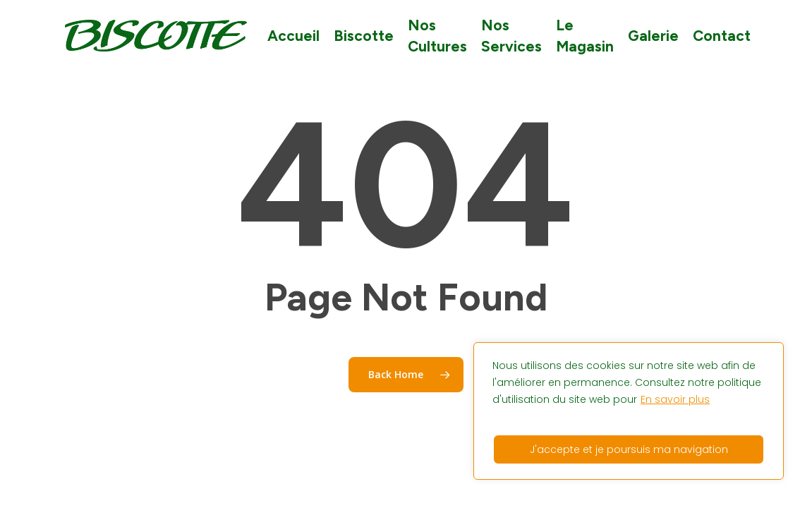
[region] (629, 411)
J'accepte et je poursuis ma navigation (629, 449)
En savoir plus (675, 399)
